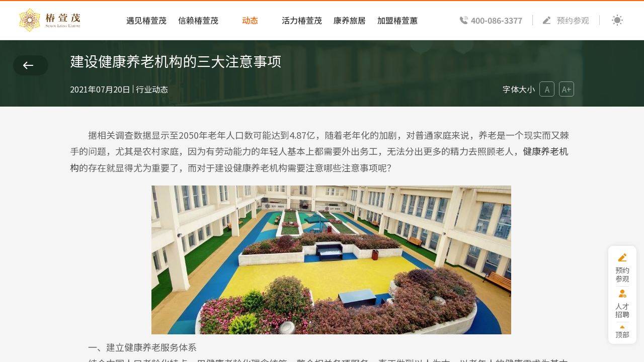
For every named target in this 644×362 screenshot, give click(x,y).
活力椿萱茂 (302, 20)
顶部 (622, 334)
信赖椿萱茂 (198, 20)
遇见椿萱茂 (146, 20)
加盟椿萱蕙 (397, 20)
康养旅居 (350, 20)
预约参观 (573, 20)
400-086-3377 (497, 20)
